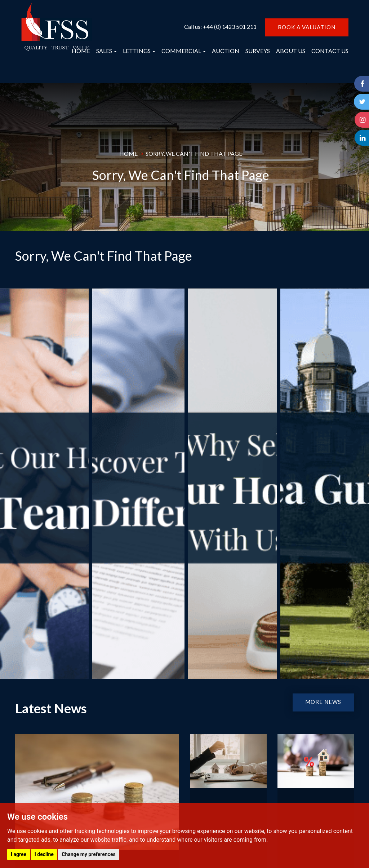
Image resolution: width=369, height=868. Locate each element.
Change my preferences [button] (88, 854)
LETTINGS (139, 51)
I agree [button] (19, 854)
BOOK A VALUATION (307, 27)
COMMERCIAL (184, 51)
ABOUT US (291, 51)
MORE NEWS (323, 702)
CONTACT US (330, 51)
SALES (106, 51)
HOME (81, 51)
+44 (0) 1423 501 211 (230, 27)
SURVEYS (258, 51)
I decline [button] (44, 854)
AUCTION (226, 51)
